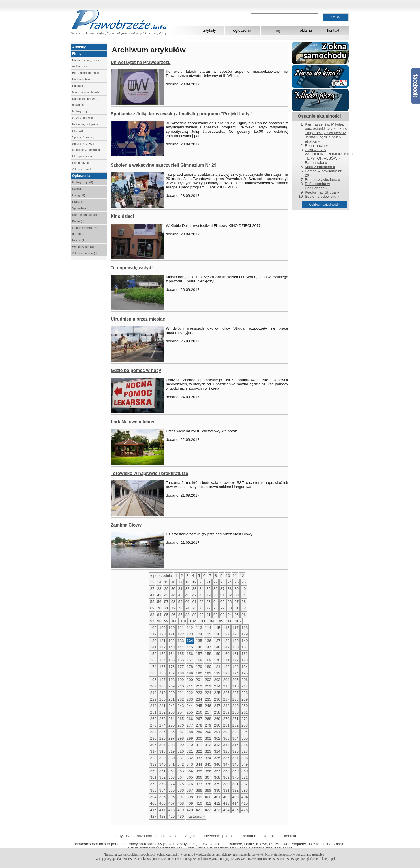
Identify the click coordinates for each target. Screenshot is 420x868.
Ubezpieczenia (82, 156)
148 (217, 647)
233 (190, 699)
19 (194, 582)
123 (190, 634)
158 (208, 654)
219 (162, 693)
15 (166, 582)
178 (190, 667)
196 (153, 680)
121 (172, 634)
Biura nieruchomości (86, 73)
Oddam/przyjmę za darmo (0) (85, 231)
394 (153, 797)
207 (153, 686)
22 (216, 582)
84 (159, 615)
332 (190, 758)
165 (172, 660)
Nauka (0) (79, 189)
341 (172, 764)
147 (208, 647)
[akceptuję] (327, 859)
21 (208, 582)
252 (162, 712)
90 (201, 615)
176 (172, 667)
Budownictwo (81, 79)
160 (226, 654)
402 (226, 797)
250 (245, 706)
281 (226, 725)
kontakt (333, 30)
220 (172, 693)
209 (172, 686)
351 (162, 771)
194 (235, 673)
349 (245, 764)
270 (226, 719)
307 (162, 745)
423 (217, 810)
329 (162, 758)
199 (181, 680)
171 (226, 660)
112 (190, 628)
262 (153, 719)
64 (216, 602)
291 (217, 732)
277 (190, 725)
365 (190, 777)
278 (199, 725)
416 (153, 810)
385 (172, 790)
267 (199, 719)
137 (217, 641)
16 (173, 582)
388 (199, 790)
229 (153, 699)
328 (153, 758)
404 (245, 797)
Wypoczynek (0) (83, 247)
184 (245, 667)
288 (190, 732)
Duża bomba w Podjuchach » (317, 186)
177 (181, 667)
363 (172, 777)
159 (217, 654)
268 (208, 719)
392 (235, 790)
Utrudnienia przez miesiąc (138, 319)
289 (199, 732)
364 (181, 777)
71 (166, 608)
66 (230, 602)
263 (162, 719)
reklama (305, 30)
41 (152, 595)
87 (180, 615)
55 (152, 602)
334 (208, 758)
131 (162, 641)
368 (217, 777)
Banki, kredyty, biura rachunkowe (86, 63)
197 (162, 680)
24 (230, 582)
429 (172, 816)
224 (208, 693)
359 (235, 771)
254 (181, 712)
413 (226, 803)
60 (187, 602)
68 (244, 602)
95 (236, 615)
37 (223, 589)
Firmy (77, 54)
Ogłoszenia (81, 176)
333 (199, 758)
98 (159, 621)
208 (162, 686)
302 (217, 738)
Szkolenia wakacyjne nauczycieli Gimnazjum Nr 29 (164, 165)
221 (181, 693)
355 (199, 771)
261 (245, 712)
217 (245, 686)
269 (217, 719)
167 (190, 660)
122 (181, 634)
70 (159, 608)
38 (230, 589)
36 (216, 589)
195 (245, 673)
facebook (211, 836)
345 (208, 764)
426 (245, 810)
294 (245, 732)
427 (153, 816)
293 (235, 732)
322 (199, 751)
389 (208, 790)
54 (244, 595)
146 (199, 647)
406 (162, 803)
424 (226, 810)
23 (223, 582)
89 (194, 615)
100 (174, 621)
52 (230, 595)
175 (162, 667)
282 (235, 725)
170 (217, 660)
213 (208, 686)
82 (244, 608)
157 (199, 654)
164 (162, 660)
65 (223, 602)
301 (208, 738)
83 (152, 615)
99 (166, 621)
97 (152, 621)
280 (217, 725)
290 (208, 732)
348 (235, 764)
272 (245, 719)
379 (217, 784)
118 (245, 628)
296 (162, 738)
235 (208, 699)
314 (226, 745)
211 (190, 686)
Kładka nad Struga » (322, 192)
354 (190, 771)
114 (208, 628)
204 (226, 680)
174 (153, 667)
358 (226, 771)
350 (153, 771)
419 (181, 810)
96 (244, 615)
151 (245, 647)
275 (172, 725)
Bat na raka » (316, 163)
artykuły (209, 30)
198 (172, 680)
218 (153, 693)
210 (181, 686)
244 (190, 706)
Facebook (415, 86)
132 (172, 641)
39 (236, 589)
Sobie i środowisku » (322, 196)
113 (199, 628)
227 (235, 693)
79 (223, 608)
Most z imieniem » (320, 167)
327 (245, 751)
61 (194, 602)
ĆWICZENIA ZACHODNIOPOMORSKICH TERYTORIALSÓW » (329, 154)
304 (235, 738)
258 (217, 712)
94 (230, 615)
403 (235, 797)
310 (190, 745)
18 (187, 582)
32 (187, 589)
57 (166, 602)
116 (226, 628)
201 (199, 680)
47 (194, 595)
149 (226, 647)
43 (166, 595)
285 (162, 732)
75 (194, 608)
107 (238, 621)
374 (172, 784)
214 (217, 686)
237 (226, 699)
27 (152, 589)
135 (199, 641)
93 (223, 615)
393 (245, 790)
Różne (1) (79, 240)
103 (202, 621)
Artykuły (79, 47)
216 (235, 686)
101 (183, 621)
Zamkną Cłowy (126, 525)
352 (172, 771)
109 (162, 628)
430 (181, 816)
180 (208, 667)
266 (190, 719)
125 (208, 634)
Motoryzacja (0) (82, 182)
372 (153, 784)
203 (217, 680)
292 (226, 732)
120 (162, 634)
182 (226, 667)
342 (181, 764)
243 (181, 706)
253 (172, 712)
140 (245, 641)
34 (201, 589)
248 (226, 706)
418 (172, 810)
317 (153, 751)
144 (181, 647)
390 (217, 790)
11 (235, 576)
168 (199, 660)
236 (217, 699)
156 (190, 654)
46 (187, 595)
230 (162, 699)
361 (153, 777)
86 (173, 615)
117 (235, 628)
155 (181, 654)
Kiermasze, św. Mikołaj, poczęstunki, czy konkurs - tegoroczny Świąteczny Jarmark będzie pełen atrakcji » (326, 133)
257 (208, 712)
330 (172, 758)
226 (226, 693)
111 (181, 628)
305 (245, 738)
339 (153, 764)
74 (187, 608)
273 (153, 725)
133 (181, 641)
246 (208, 706)
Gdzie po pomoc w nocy (136, 370)
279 (208, 725)
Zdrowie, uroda (82, 169)
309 (181, 745)
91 (208, 615)
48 (201, 595)
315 (235, 745)
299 (190, 738)
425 (235, 810)
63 (208, 602)
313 (217, 745)
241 (162, 706)
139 (235, 641)
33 (194, 589)
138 (226, 641)
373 (162, 784)
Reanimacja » (316, 146)
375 (181, 784)
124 (199, 634)
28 (159, 589)
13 (152, 582)
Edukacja (78, 86)
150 (235, 647)
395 (162, 797)
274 (162, 725)
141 (153, 647)
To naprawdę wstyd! (132, 268)
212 (199, 686)
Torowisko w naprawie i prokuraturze (149, 473)
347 (226, 764)
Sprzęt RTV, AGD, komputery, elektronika (87, 147)
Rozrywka (79, 131)
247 (217, 706)
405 (153, 803)
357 (217, 771)
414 (235, 803)
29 (166, 589)
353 (181, 771)
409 (190, 803)
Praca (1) (78, 202)
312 (208, 745)
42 (159, 595)
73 (180, 608)
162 (245, 654)
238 (235, 699)
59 (180, 602)
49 (208, 595)
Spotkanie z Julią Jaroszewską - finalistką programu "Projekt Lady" (181, 114)
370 (235, 777)
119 (153, 634)
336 (226, 758)
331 (181, 758)
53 (236, 595)
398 (190, 797)
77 (208, 608)
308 (172, 745)
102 (192, 621)
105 (220, 621)
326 (235, 751)
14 (159, 582)
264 (172, 719)
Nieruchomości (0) (84, 215)
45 (180, 595)
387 (190, 790)
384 (162, 790)
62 (201, 602)
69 (152, 608)
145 (190, 647)
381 (235, 784)
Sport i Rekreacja (84, 137)
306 (153, 745)
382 (245, 784)
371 (245, 777)
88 (187, 615)
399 (199, 797)
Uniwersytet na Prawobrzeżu (141, 62)
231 (172, 699)
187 (172, 673)
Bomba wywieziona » (322, 180)
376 (190, 784)
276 (181, 725)
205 (235, 680)
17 (180, 582)
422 (208, 810)
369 (226, 777)
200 (190, 680)
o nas (231, 836)
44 (173, 595)
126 (217, 634)
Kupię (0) (78, 221)
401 (217, 797)
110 (172, 628)
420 (190, 810)
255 (190, 712)
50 (216, 595)
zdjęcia (191, 836)
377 (199, 784)
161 (235, 654)
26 (244, 582)
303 (226, 738)
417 (162, 810)
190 (199, 673)
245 (199, 706)
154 (172, 654)
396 (172, 797)
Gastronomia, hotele (86, 92)
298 (181, 738)
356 (208, 771)
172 (235, 660)
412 (217, 803)
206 (245, 680)
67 (236, 602)
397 (181, 797)
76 (201, 608)
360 (245, 771)
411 (208, 803)
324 (217, 751)
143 (172, 647)
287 (181, 732)
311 (199, 745)
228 (245, 693)
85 (166, 615)
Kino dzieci (122, 216)
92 (216, 615)
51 (223, 595)
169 (208, 660)
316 (245, 745)
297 (172, 738)
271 (235, 719)
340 (162, 764)
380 (226, 784)
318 (162, 751)
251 (153, 712)
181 (217, 667)
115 (217, 628)
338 (245, 758)
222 (190, 693)
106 (229, 621)
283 (245, 725)
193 (226, 673)
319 (172, 751)
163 (153, 660)
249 (235, 706)
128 (235, 634)
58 (173, 602)
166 (181, 660)
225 (217, 693)
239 (245, 699)
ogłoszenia (242, 30)
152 (153, 654)
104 (211, 621)
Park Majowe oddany (132, 422)
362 (162, 777)
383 (153, 790)
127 (226, 634)
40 (244, 589)
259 (226, 712)
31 (180, 589)
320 (181, 751)
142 (162, 647)
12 (242, 576)
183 (235, 667)
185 (153, 673)
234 (199, 699)
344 (199, 764)
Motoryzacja (80, 111)
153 (162, 654)
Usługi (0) (79, 195)
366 (199, 777)
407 (172, 803)
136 (208, 641)
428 (162, 816)
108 (153, 628)
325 (226, 751)
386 (181, 790)
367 (208, 777)
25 (236, 582)
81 (236, 608)
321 (190, 751)
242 (172, 706)
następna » (196, 816)
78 (216, 608)
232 (181, 699)
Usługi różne (81, 163)
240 (153, 706)
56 (159, 602)
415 (245, 803)
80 (230, 608)
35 (208, 589)
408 (181, 803)
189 (190, 673)
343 (190, 764)
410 (199, 803)
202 (208, 680)
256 (199, 712)
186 (162, 673)
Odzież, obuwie (82, 118)
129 (245, 634)
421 (199, 810)
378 (208, 784)
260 (235, 712)
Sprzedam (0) (81, 208)
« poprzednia (161, 576)
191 (208, 673)
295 (153, 738)
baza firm (144, 836)
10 (228, 576)
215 (226, 686)
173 (245, 660)
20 (201, 582)
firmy (277, 30)
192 (217, 673)
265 (181, 719)
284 (153, 732)
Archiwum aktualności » (325, 205)
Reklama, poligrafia (85, 124)
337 (235, 758)
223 (199, 693)
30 (173, 589)
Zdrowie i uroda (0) (85, 253)
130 (153, 641)
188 (181, 673)
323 (208, 751)
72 (173, 608)
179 (199, 667)
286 (172, 732)
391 (226, 790)
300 (199, 738)
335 (217, 758)
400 (208, 797)
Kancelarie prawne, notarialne (85, 102)
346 (217, 764)
